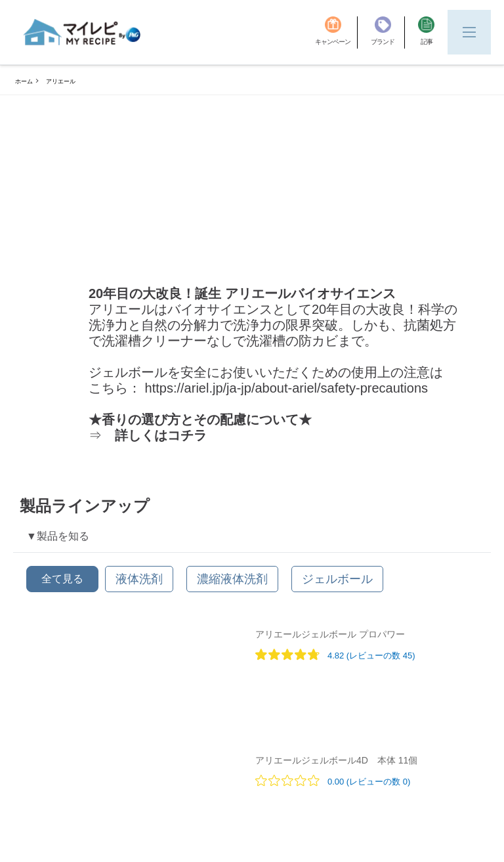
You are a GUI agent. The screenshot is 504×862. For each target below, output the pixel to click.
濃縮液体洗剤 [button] (232, 579)
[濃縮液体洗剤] (232, 579)
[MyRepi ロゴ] (82, 32)
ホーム (24, 81)
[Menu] (469, 32)
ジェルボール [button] (337, 579)
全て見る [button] (62, 579)
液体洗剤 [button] (139, 579)
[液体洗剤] (139, 579)
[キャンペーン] (336, 32)
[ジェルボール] (337, 579)
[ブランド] (388, 32)
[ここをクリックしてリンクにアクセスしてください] (296, 388)
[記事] (426, 32)
